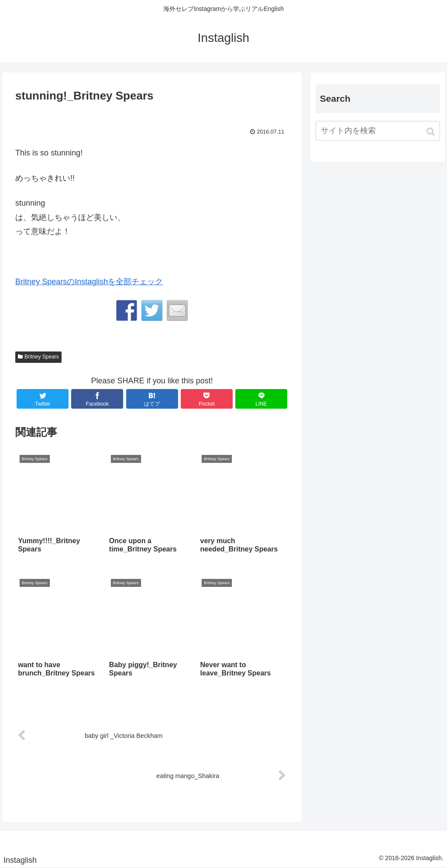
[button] (432, 132)
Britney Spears (42, 357)
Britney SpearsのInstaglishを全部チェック (89, 282)
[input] (378, 131)
